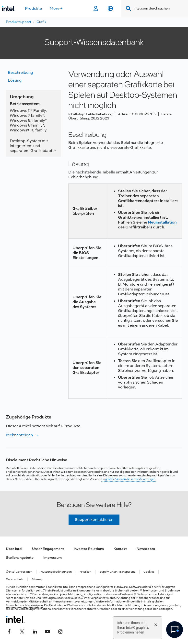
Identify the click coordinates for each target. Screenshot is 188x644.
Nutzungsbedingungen (56, 572)
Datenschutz (15, 579)
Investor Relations (89, 549)
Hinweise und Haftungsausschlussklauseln (51, 598)
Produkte (33, 8)
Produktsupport (18, 22)
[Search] (127, 8)
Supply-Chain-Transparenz (117, 572)
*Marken (86, 572)
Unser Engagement (48, 549)
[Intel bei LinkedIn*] (35, 631)
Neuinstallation (162, 222)
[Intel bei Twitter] (22, 631)
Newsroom (146, 549)
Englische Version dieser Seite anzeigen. (129, 479)
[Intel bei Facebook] (9, 631)
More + (56, 8)
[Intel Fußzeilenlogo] (15, 619)
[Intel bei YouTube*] (47, 631)
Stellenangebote (20, 558)
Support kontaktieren (94, 520)
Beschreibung (20, 72)
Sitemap (37, 579)
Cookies (149, 572)
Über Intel (14, 549)
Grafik (41, 22)
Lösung (15, 80)
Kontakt (120, 549)
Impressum (53, 558)
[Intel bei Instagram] (60, 631)
